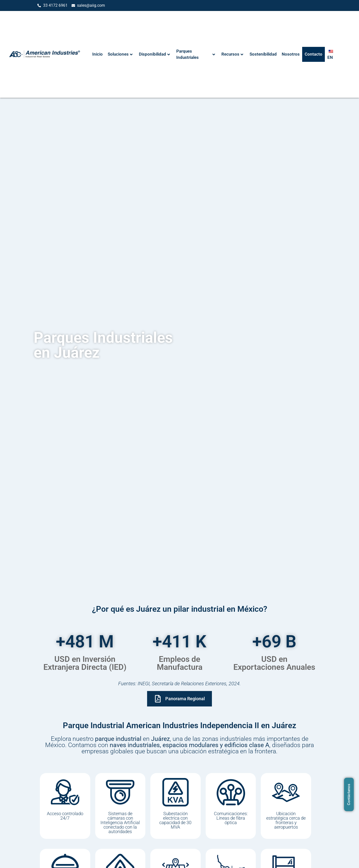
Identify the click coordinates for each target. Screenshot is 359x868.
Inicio (97, 54)
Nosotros (291, 54)
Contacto (314, 54)
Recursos (232, 54)
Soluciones (120, 54)
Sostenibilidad (263, 54)
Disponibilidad (154, 54)
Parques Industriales (196, 54)
